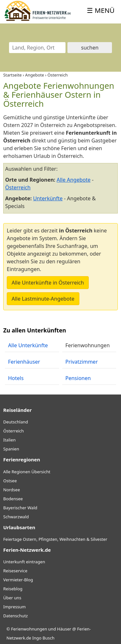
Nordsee (12, 490)
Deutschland (16, 422)
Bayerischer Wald (20, 508)
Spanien (11, 449)
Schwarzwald (16, 517)
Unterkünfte (48, 198)
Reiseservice (15, 571)
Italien (9, 440)
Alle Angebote (74, 180)
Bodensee (13, 499)
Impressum (15, 607)
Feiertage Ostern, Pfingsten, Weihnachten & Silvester (55, 539)
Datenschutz (15, 616)
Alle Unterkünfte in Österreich (48, 283)
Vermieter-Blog (18, 580)
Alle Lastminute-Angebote (43, 299)
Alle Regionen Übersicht (27, 472)
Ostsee (10, 481)
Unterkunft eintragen (24, 562)
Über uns (12, 598)
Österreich (18, 187)
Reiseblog (13, 589)
